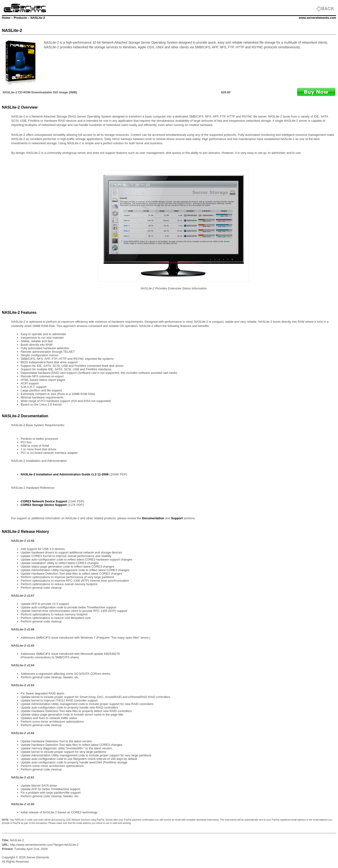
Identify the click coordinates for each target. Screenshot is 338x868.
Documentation (153, 518)
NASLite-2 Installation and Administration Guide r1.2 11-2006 (65, 474)
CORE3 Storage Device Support (44, 505)
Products (20, 18)
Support (177, 518)
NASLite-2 (38, 18)
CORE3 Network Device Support (44, 501)
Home (6, 18)
